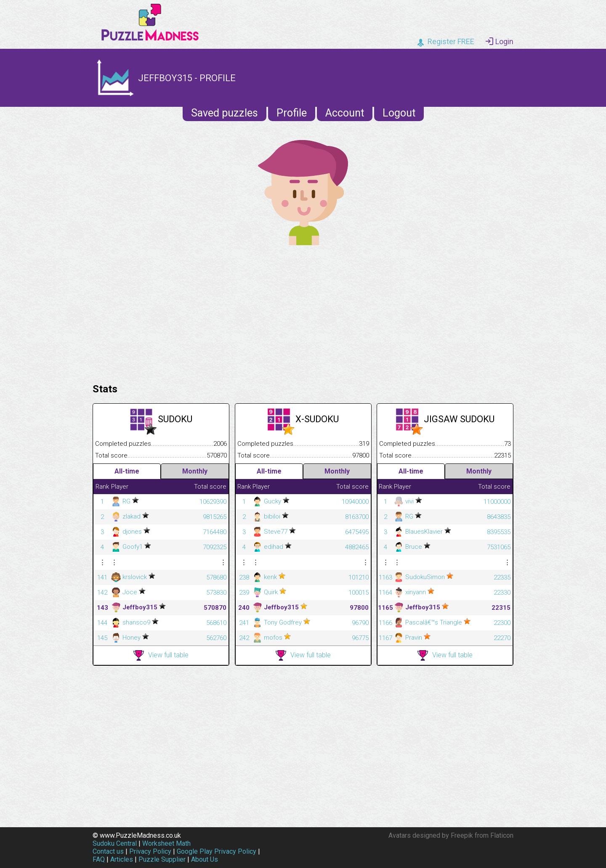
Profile (292, 113)
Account (345, 113)
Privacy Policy (150, 851)
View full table (161, 655)
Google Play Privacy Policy (217, 851)
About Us (205, 859)
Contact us (108, 851)
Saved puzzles (225, 113)
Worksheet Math (166, 843)
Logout (399, 113)
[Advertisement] (303, 312)
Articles (122, 859)
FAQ (99, 859)
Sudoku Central (115, 843)
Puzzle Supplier (162, 859)
